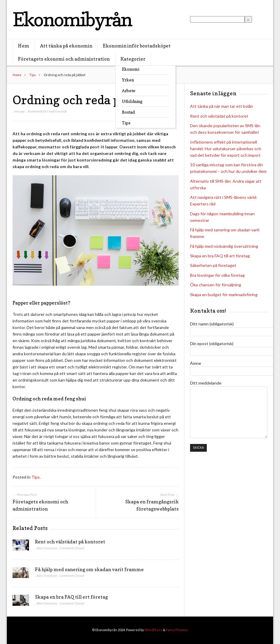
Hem (24, 46)
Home (17, 75)
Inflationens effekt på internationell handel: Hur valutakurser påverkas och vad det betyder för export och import (226, 149)
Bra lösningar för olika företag (217, 275)
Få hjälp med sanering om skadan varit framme (89, 569)
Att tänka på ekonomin (66, 46)
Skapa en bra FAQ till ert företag (71, 597)
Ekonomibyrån (72, 19)
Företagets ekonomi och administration (64, 59)
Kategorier (133, 59)
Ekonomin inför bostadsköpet (137, 46)
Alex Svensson (47, 548)
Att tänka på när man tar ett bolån (222, 106)
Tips (33, 75)
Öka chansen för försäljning (216, 285)
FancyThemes (177, 630)
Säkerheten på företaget (213, 265)
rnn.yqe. (20, 111)
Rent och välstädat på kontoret (70, 542)
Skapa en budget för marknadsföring (224, 295)
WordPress (153, 630)
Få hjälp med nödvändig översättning (224, 246)
